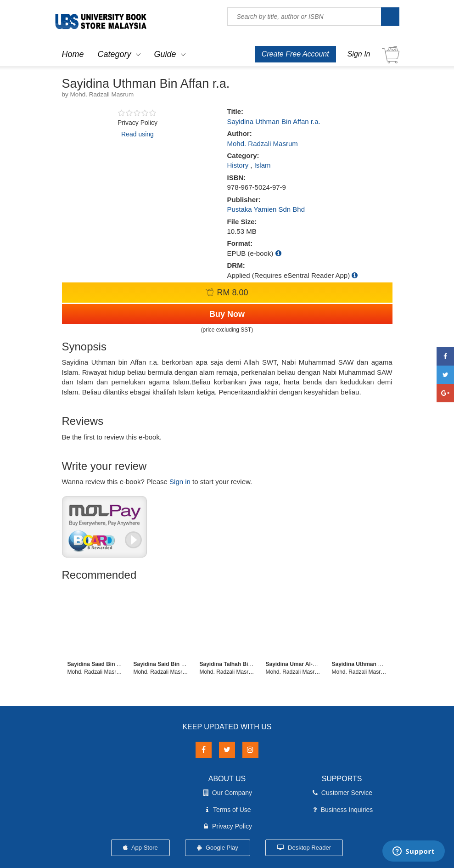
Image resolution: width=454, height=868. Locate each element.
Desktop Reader (304, 848)
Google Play (217, 848)
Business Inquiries (342, 810)
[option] (95, 631)
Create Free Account (295, 54)
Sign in (180, 482)
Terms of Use (227, 810)
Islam (263, 165)
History (238, 165)
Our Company (227, 793)
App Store (140, 848)
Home (73, 54)
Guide (165, 54)
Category (115, 54)
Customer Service (342, 793)
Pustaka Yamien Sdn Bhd (266, 209)
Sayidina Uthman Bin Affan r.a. (274, 121)
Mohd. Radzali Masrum (263, 144)
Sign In (359, 54)
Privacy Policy (227, 826)
